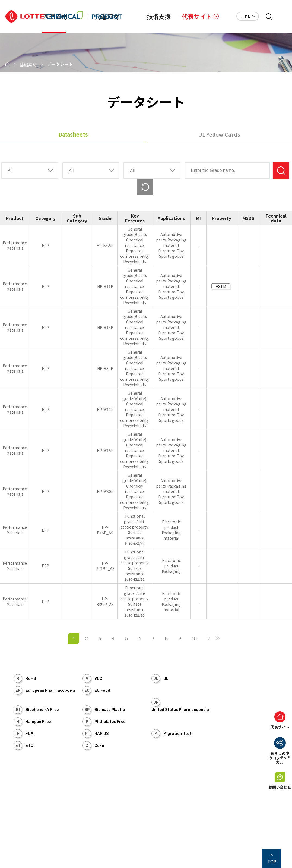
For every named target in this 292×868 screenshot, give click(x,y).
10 (194, 639)
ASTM (221, 286)
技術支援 (159, 16)
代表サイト (197, 16)
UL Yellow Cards (219, 134)
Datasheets (73, 134)
